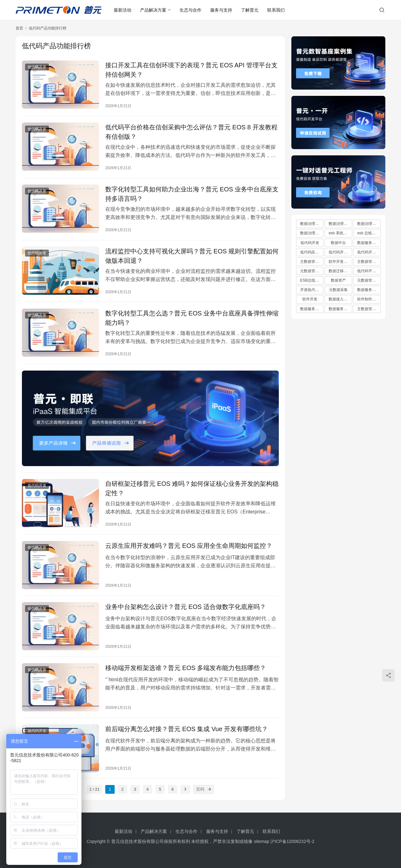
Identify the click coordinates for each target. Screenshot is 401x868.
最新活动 (122, 10)
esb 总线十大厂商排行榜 (369, 233)
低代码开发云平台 (340, 252)
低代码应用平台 (312, 252)
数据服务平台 (368, 290)
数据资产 (338, 280)
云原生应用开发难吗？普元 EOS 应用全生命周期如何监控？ (189, 546)
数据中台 (338, 243)
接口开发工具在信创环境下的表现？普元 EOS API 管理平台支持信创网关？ (191, 70)
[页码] (210, 789)
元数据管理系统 (312, 271)
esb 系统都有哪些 (340, 233)
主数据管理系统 (312, 262)
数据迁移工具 (340, 271)
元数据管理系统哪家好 (369, 280)
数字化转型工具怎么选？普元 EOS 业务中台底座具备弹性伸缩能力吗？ (192, 318)
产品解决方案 (153, 10)
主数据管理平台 (369, 262)
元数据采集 (338, 290)
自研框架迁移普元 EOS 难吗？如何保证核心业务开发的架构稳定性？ (192, 488)
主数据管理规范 (369, 309)
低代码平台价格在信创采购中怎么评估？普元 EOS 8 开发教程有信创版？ (191, 132)
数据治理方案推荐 (312, 233)
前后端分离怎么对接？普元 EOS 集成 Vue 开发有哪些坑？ (187, 729)
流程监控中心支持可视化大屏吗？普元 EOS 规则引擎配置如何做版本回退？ (192, 256)
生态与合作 (190, 10)
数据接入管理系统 (340, 299)
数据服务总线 (368, 243)
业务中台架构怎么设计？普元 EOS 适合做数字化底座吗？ (186, 607)
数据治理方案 (311, 224)
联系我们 (276, 10)
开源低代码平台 (312, 290)
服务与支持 (221, 10)
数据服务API (311, 309)
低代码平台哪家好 (369, 271)
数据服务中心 (340, 309)
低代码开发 (37, 67)
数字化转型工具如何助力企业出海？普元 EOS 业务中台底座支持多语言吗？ (192, 194)
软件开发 (310, 299)
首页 (19, 28)
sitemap (261, 841)
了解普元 (250, 10)
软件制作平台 (368, 299)
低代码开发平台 (369, 252)
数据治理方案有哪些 (369, 224)
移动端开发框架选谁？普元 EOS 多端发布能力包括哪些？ (186, 668)
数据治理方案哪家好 (340, 224)
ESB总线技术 (311, 280)
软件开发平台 (340, 262)
